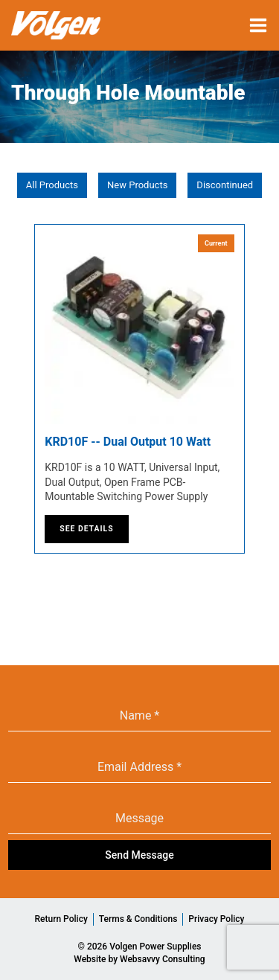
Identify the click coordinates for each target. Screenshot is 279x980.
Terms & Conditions (138, 919)
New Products (137, 185)
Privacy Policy (216, 919)
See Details (86, 529)
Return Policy (61, 919)
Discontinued (225, 185)
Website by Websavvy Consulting (139, 959)
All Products (52, 185)
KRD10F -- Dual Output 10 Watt (128, 442)
